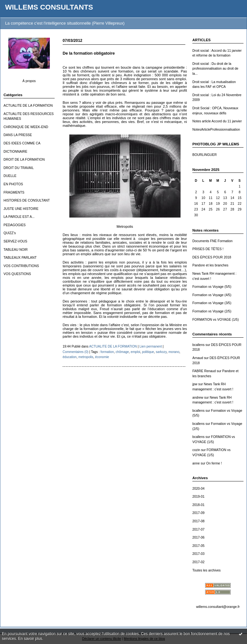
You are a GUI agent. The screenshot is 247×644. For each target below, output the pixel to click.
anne (196, 463)
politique (148, 352)
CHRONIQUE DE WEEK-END (26, 127)
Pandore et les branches (210, 265)
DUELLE (10, 176)
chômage (122, 352)
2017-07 (198, 529)
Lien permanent (151, 346)
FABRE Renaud (204, 371)
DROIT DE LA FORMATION (24, 160)
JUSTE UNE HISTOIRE (21, 209)
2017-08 (198, 521)
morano (174, 352)
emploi (135, 352)
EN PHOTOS (13, 184)
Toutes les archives (206, 570)
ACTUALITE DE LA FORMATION (28, 106)
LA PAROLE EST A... (19, 217)
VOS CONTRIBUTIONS (21, 266)
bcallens (198, 345)
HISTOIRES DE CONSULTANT (27, 200)
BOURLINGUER (205, 155)
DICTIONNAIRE (15, 152)
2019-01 (198, 497)
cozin (196, 450)
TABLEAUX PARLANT (20, 258)
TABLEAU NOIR (15, 250)
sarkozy (161, 352)
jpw (195, 384)
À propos (29, 81)
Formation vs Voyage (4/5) (212, 295)
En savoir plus (30, 639)
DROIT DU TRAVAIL (19, 168)
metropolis (86, 357)
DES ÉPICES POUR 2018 (212, 257)
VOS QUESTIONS (17, 274)
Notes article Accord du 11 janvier (217, 121)
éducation (70, 357)
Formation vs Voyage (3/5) (212, 303)
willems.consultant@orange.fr (218, 607)
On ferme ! (214, 463)
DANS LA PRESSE (18, 135)
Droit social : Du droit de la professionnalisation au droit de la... (215, 69)
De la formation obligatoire (89, 53)
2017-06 (198, 537)
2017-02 (198, 562)
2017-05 (198, 546)
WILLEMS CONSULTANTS (49, 7)
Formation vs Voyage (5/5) (212, 287)
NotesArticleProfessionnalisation (216, 130)
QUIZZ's (10, 233)
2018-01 (198, 505)
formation (107, 352)
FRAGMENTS (14, 192)
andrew (198, 398)
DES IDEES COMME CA (22, 143)
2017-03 (198, 554)
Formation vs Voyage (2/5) (212, 311)
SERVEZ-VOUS (15, 241)
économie (102, 357)
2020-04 (198, 489)
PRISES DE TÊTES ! (208, 249)
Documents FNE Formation (212, 241)
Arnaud (198, 358)
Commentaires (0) (76, 352)
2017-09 (198, 513)
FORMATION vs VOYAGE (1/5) (216, 320)
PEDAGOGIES (15, 225)
